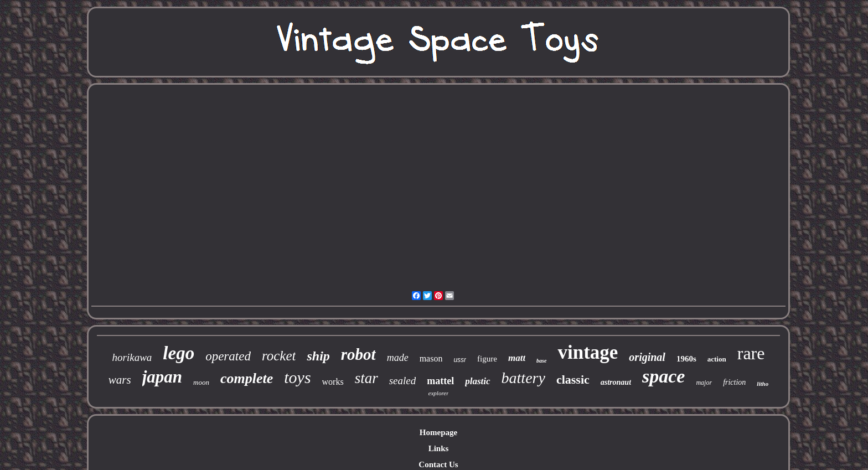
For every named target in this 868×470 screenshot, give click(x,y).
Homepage (438, 432)
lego (179, 353)
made (398, 358)
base (541, 361)
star (366, 378)
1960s (686, 359)
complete (247, 378)
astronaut (616, 382)
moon (201, 382)
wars (120, 380)
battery (523, 378)
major (704, 383)
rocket (279, 356)
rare (751, 353)
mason (431, 358)
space (663, 376)
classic (573, 379)
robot (358, 354)
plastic (477, 381)
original (647, 357)
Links (439, 448)
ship (318, 356)
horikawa (132, 357)
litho (763, 384)
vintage (588, 352)
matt (517, 358)
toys (297, 377)
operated (228, 356)
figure (487, 359)
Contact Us (438, 464)
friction (734, 382)
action (717, 359)
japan (162, 377)
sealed (403, 381)
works (333, 382)
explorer (439, 393)
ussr (460, 360)
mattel (440, 381)
